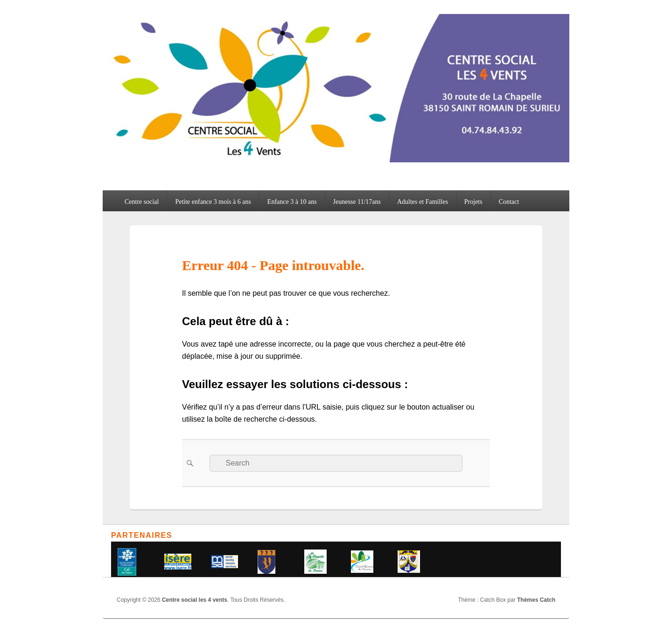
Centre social (142, 202)
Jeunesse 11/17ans (357, 202)
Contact (509, 202)
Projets (473, 202)
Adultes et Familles (423, 202)
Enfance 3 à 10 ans (292, 202)
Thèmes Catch (536, 600)
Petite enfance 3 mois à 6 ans (213, 202)
